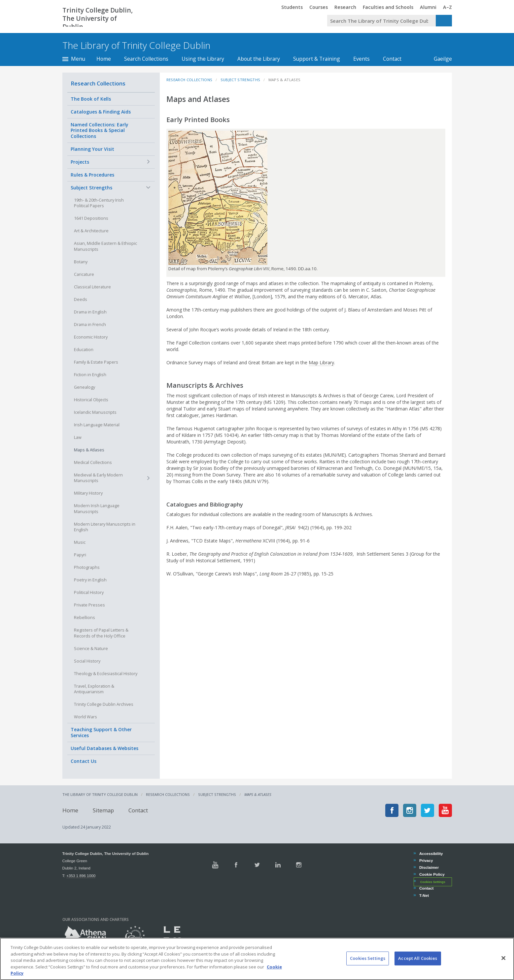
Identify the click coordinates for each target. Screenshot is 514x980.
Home (104, 59)
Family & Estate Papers (96, 362)
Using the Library (203, 59)
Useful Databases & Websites (104, 748)
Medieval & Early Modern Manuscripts (98, 478)
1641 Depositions (91, 218)
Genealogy (85, 387)
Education (84, 350)
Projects (80, 162)
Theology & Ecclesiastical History (106, 674)
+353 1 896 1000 (81, 876)
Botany (81, 262)
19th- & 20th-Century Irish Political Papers (99, 203)
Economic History (91, 337)
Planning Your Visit (92, 149)
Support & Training (317, 59)
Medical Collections (93, 462)
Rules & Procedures (92, 175)
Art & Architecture (91, 231)
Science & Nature (91, 649)
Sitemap (103, 810)
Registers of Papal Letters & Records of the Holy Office (101, 633)
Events (361, 59)
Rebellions (85, 618)
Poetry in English (90, 580)
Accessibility (431, 853)
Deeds (81, 299)
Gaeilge (440, 59)
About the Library (259, 59)
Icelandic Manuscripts (95, 412)
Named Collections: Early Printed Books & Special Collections (100, 130)
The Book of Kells (91, 99)
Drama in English (90, 312)
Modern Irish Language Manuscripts (97, 509)
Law (78, 437)
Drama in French (90, 325)
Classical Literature (92, 287)
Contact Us (84, 761)
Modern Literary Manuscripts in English (105, 527)
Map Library (321, 362)
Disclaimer (429, 867)
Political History (89, 592)
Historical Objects (91, 400)
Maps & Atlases (89, 450)
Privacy (426, 860)
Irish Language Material (97, 425)
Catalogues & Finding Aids (101, 112)
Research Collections (98, 83)
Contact (392, 59)
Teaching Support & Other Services (101, 732)
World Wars (86, 717)
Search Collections (146, 59)
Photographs (87, 567)
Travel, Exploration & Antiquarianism (94, 689)
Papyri (80, 555)
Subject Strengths (91, 188)
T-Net (424, 895)
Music (80, 542)
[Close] (503, 967)
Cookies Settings (433, 882)
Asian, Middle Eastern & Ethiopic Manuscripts (105, 246)
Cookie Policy (432, 874)
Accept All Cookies (418, 967)
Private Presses (89, 605)
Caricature (84, 274)
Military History (88, 493)
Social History (87, 661)
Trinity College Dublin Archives (104, 704)
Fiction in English (90, 375)
